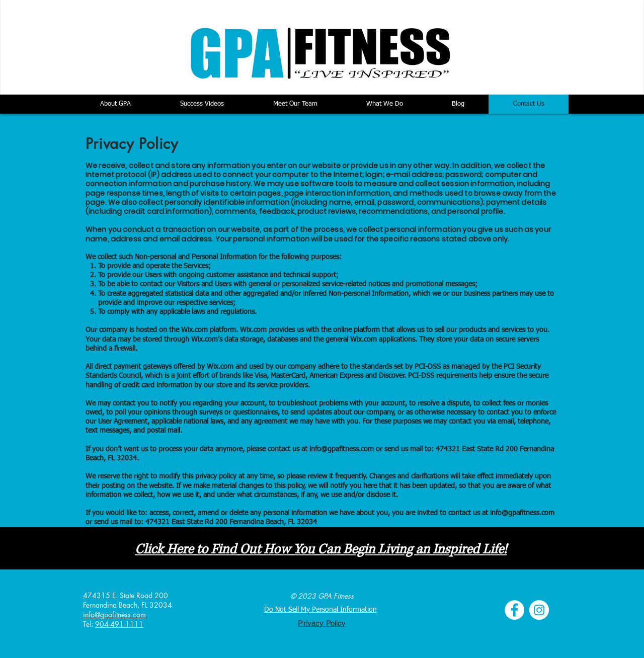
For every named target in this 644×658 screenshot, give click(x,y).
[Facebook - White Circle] (514, 610)
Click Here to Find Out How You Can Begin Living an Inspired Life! (321, 550)
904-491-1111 (119, 624)
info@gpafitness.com (342, 449)
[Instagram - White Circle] (539, 610)
